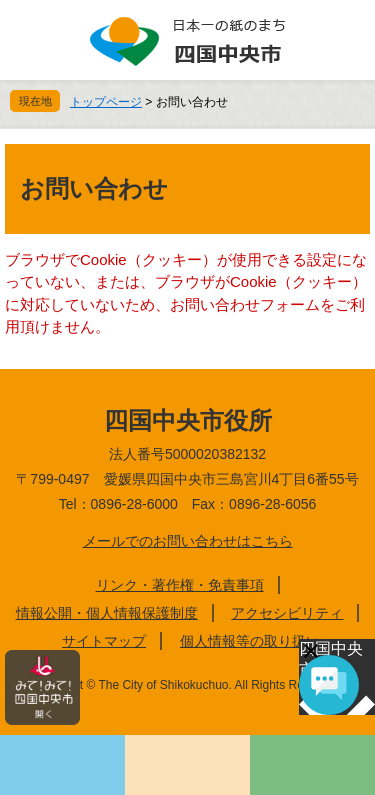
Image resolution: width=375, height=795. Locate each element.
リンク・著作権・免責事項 (180, 585)
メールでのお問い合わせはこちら (188, 541)
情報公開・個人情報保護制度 (107, 613)
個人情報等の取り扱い (250, 641)
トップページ (106, 102)
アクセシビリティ (287, 613)
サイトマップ (104, 641)
